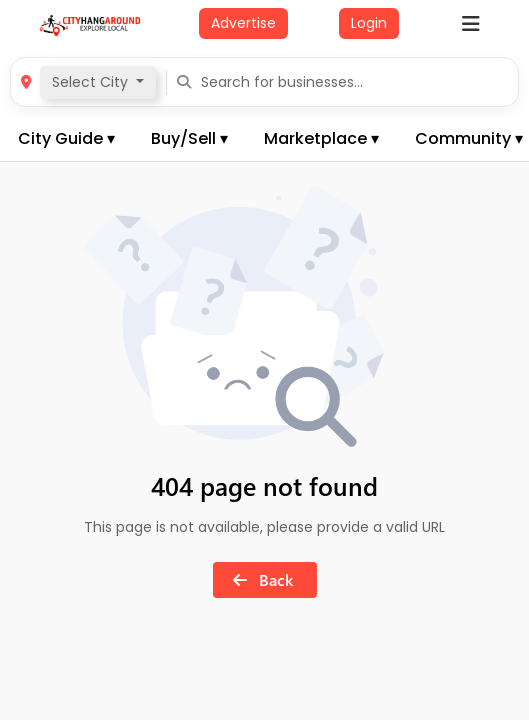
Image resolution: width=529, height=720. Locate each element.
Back (259, 579)
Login (369, 23)
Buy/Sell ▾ (189, 138)
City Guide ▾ (66, 138)
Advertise (243, 23)
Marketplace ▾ (321, 138)
